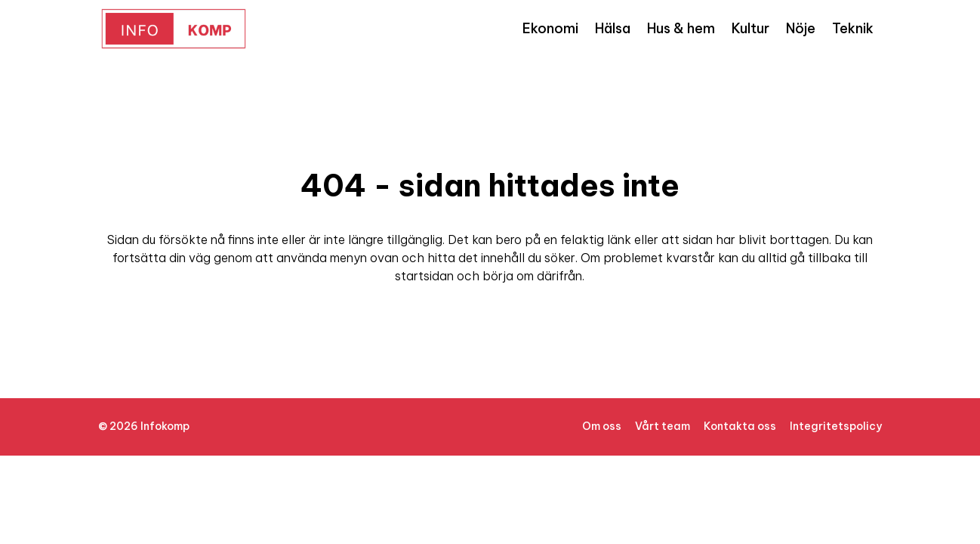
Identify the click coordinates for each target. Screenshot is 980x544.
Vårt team (663, 426)
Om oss (602, 426)
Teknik (853, 28)
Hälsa (613, 28)
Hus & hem (681, 28)
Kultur (750, 28)
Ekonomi (550, 28)
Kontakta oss (740, 426)
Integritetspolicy (836, 426)
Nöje (801, 28)
